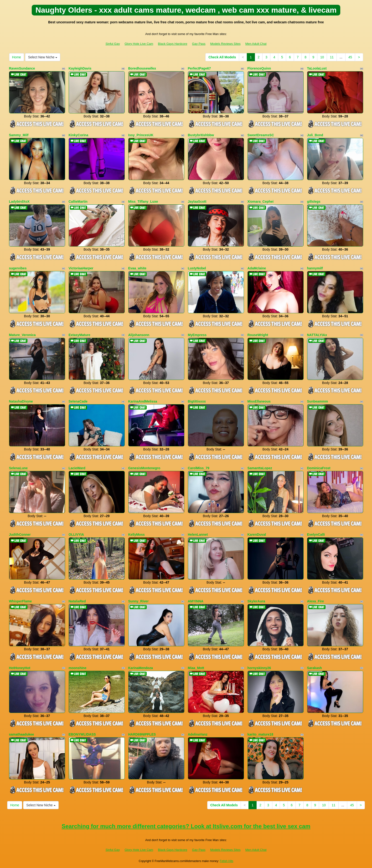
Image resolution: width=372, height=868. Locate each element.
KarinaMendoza (141, 668)
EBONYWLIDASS (82, 734)
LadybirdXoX (19, 202)
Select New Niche (43, 57)
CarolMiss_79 (199, 468)
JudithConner (20, 535)
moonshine (78, 668)
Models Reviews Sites (225, 44)
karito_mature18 (260, 734)
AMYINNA (196, 601)
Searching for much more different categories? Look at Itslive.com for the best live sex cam (186, 826)
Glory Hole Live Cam (139, 44)
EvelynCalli (316, 535)
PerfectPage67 (199, 68)
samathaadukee (22, 734)
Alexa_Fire (316, 601)
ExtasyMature (80, 335)
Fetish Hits (227, 861)
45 (350, 57)
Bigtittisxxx (197, 401)
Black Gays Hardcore (173, 44)
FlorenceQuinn (259, 68)
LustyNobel (197, 268)
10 (322, 57)
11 (332, 57)
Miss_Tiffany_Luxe (143, 202)
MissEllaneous (259, 401)
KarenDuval (257, 535)
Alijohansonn (139, 335)
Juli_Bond (315, 135)
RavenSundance (22, 68)
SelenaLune (18, 468)
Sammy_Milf (19, 135)
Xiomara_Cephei (261, 202)
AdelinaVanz (198, 734)
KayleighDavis (80, 68)
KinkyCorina (78, 135)
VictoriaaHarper (81, 268)
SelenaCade (78, 401)
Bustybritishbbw (201, 135)
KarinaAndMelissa (143, 401)
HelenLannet (198, 535)
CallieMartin (78, 202)
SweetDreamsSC (261, 135)
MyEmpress (197, 335)
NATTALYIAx (317, 335)
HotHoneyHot (20, 668)
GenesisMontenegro (144, 468)
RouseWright (258, 335)
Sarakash (315, 668)
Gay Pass (199, 44)
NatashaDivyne (21, 401)
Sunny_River (139, 601)
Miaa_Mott (196, 668)
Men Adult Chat (256, 44)
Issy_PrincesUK (141, 135)
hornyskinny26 (259, 668)
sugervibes (18, 268)
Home (17, 57)
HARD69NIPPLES (142, 734)
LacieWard (77, 468)
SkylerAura (256, 601)
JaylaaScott (197, 202)
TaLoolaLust (317, 68)
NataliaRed (77, 601)
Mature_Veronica (22, 335)
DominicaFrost (319, 468)
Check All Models (222, 57)
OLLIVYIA (76, 535)
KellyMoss (137, 535)
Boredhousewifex (142, 68)
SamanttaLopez (260, 468)
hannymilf (315, 268)
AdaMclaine (257, 268)
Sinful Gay (113, 44)
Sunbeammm (318, 401)
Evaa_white (137, 268)
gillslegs (314, 202)
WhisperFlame (21, 601)
